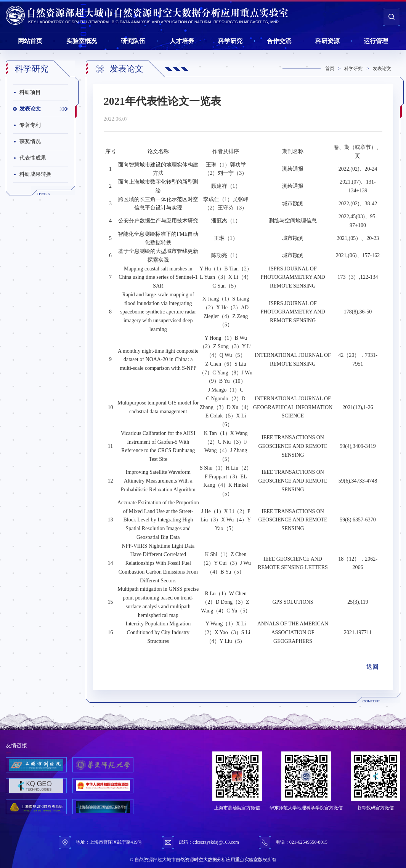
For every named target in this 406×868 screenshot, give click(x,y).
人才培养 (182, 41)
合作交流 (279, 41)
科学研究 (230, 41)
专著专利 (30, 125)
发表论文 (30, 109)
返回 (372, 667)
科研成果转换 (35, 174)
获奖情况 (30, 141)
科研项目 (30, 92)
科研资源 (327, 41)
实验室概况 (82, 41)
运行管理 (376, 41)
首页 (330, 69)
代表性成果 (33, 158)
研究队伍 (133, 41)
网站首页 (30, 41)
